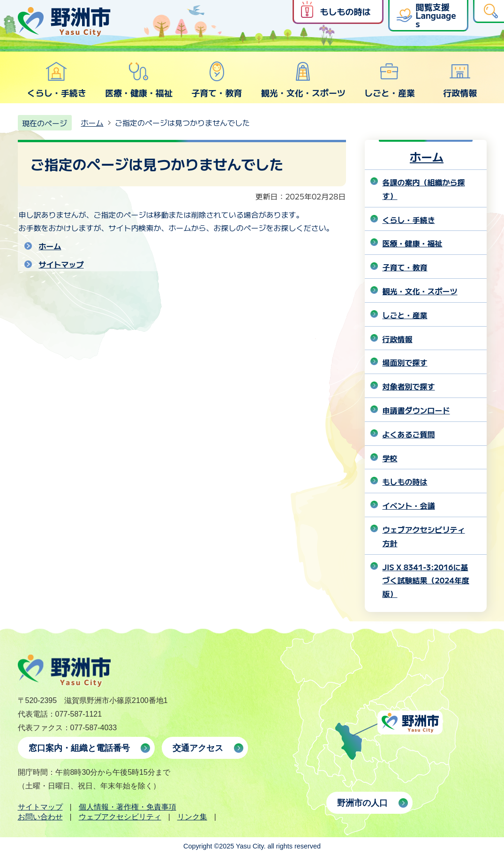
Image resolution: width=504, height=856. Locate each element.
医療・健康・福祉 (139, 80)
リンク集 (192, 817)
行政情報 (460, 80)
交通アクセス (198, 748)
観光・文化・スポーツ (303, 80)
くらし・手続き (57, 80)
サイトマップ (61, 264)
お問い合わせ (40, 817)
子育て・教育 (217, 80)
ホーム (92, 122)
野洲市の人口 (362, 803)
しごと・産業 (390, 80)
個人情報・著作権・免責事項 (128, 807)
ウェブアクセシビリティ (120, 817)
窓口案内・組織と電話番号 (79, 748)
